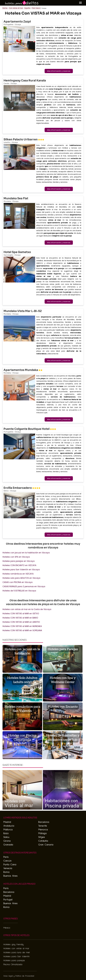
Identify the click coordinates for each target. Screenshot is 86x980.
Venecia (8, 868)
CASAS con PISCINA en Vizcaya (17, 582)
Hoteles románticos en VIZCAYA (18, 574)
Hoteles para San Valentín (16, 956)
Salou (6, 837)
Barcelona (44, 822)
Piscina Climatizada (13, 964)
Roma (6, 872)
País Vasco (36, 8)
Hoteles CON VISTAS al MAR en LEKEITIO (21, 622)
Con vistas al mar (16, 8)
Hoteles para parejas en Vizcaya (19, 561)
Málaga (42, 833)
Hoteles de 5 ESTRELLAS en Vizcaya (19, 591)
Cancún (7, 861)
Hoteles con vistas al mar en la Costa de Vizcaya (27, 609)
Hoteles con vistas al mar (16, 948)
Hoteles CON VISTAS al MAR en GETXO (21, 614)
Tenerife (43, 826)
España (27, 8)
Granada (8, 845)
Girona (7, 841)
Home (5, 8)
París (6, 857)
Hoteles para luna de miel (16, 952)
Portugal (8, 900)
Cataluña (43, 841)
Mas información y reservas (59, 71)
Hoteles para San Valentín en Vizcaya (21, 570)
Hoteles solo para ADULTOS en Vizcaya (21, 578)
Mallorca (8, 830)
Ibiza (6, 833)
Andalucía (9, 826)
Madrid (7, 822)
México (7, 928)
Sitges (42, 837)
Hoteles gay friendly (13, 944)
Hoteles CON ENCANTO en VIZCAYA (19, 565)
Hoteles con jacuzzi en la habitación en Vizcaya (26, 553)
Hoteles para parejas (14, 960)
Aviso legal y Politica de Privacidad (19, 976)
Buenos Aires (10, 876)
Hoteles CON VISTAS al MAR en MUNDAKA (22, 626)
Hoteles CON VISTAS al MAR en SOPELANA (22, 630)
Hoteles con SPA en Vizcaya (16, 557)
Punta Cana (10, 865)
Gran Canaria (46, 845)
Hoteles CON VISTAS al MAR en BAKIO (20, 618)
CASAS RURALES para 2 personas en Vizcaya (24, 586)
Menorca (43, 830)
